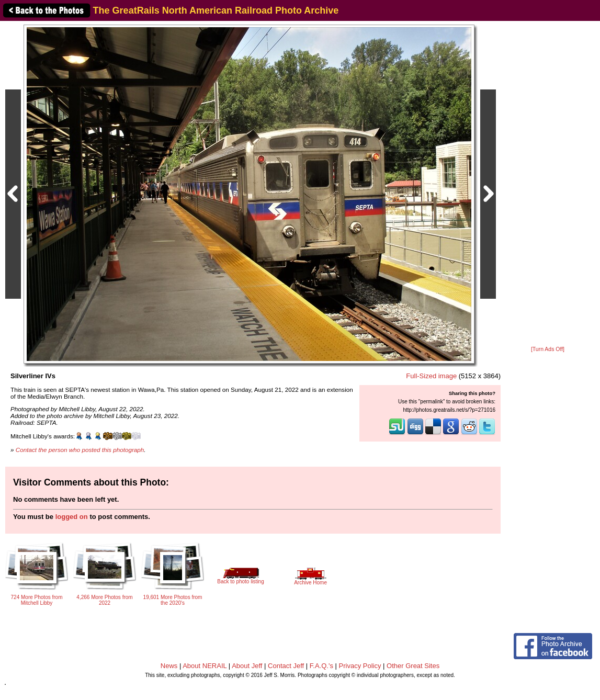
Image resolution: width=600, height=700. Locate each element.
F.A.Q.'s (321, 666)
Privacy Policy (360, 666)
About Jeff (247, 666)
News (169, 666)
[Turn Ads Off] (548, 349)
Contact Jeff (286, 666)
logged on (72, 517)
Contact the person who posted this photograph (80, 450)
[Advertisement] (548, 184)
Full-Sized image (431, 376)
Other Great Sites (413, 666)
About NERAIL (205, 666)
